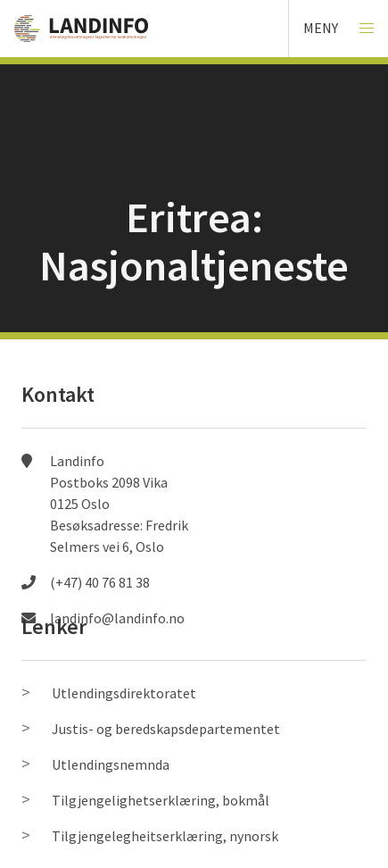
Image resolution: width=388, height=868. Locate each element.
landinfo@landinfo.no (117, 618)
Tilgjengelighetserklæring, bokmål (161, 800)
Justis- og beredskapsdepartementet (166, 729)
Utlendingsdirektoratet (124, 693)
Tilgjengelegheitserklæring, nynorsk (165, 836)
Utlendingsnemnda (111, 764)
